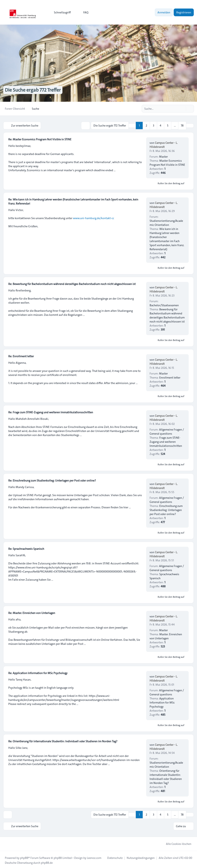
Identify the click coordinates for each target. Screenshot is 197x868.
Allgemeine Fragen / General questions (167, 431)
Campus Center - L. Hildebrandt (164, 144)
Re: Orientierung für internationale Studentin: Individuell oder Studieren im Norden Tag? (63, 741)
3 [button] (154, 125)
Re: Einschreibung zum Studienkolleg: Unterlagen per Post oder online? (52, 480)
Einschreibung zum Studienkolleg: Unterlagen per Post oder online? (166, 509)
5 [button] (168, 125)
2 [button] (146, 125)
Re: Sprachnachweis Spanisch (26, 548)
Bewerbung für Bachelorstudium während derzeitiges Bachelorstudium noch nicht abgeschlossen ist (167, 315)
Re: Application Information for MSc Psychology (38, 672)
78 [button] (182, 125)
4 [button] (161, 125)
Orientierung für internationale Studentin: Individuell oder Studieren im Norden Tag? (166, 776)
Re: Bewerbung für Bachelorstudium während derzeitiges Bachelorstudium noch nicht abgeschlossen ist (72, 283)
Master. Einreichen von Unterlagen (166, 636)
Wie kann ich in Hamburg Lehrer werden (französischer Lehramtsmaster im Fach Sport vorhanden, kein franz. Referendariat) (167, 238)
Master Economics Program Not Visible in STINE (167, 162)
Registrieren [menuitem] (184, 12)
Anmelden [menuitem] (164, 12)
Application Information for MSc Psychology (162, 702)
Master (163, 156)
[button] (190, 125)
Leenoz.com (94, 856)
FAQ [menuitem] (83, 12)
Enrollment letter (170, 377)
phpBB (24, 856)
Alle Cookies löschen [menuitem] (176, 842)
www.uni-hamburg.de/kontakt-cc (94, 218)
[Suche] (182, 109)
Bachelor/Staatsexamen (164, 305)
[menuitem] (60, 12)
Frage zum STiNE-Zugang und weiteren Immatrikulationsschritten (166, 441)
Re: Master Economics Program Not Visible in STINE (40, 139)
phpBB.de (47, 861)
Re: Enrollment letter (21, 356)
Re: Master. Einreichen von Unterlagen (32, 612)
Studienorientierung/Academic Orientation (166, 222)
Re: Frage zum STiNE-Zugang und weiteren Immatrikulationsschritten (51, 412)
